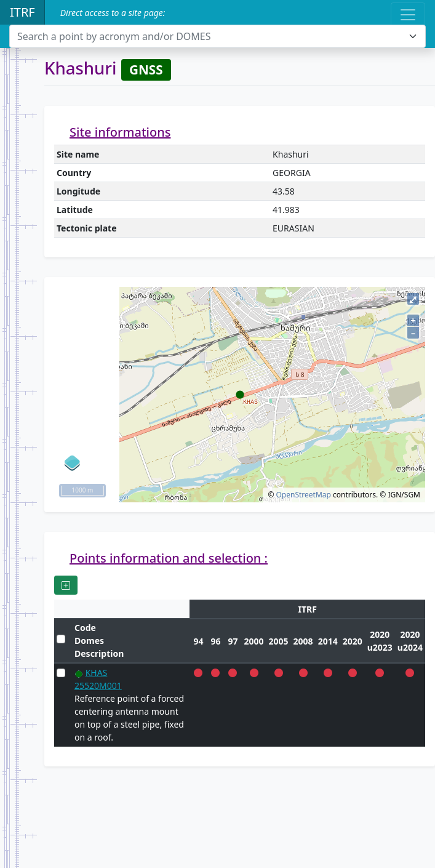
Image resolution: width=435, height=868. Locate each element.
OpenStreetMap (303, 495)
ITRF (22, 12)
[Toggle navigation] (408, 15)
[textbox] (210, 36)
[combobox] (217, 36)
